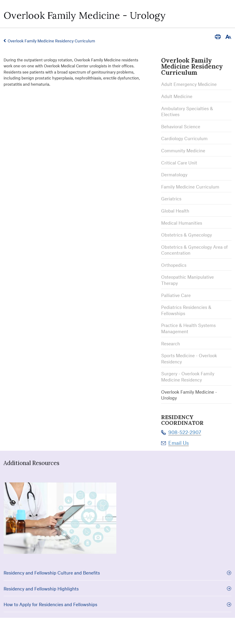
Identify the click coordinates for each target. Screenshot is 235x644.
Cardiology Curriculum (184, 138)
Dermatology (174, 175)
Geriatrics (171, 199)
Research (171, 344)
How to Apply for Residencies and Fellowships (117, 604)
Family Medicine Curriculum (190, 187)
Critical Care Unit (179, 163)
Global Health (175, 211)
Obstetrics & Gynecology (186, 235)
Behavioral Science (181, 126)
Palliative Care (176, 295)
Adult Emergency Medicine (189, 84)
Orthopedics (174, 265)
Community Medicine (183, 151)
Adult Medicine (177, 96)
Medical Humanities (182, 223)
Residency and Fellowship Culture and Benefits (117, 573)
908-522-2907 (185, 432)
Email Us (179, 443)
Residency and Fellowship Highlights (117, 589)
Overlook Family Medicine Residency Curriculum (51, 41)
